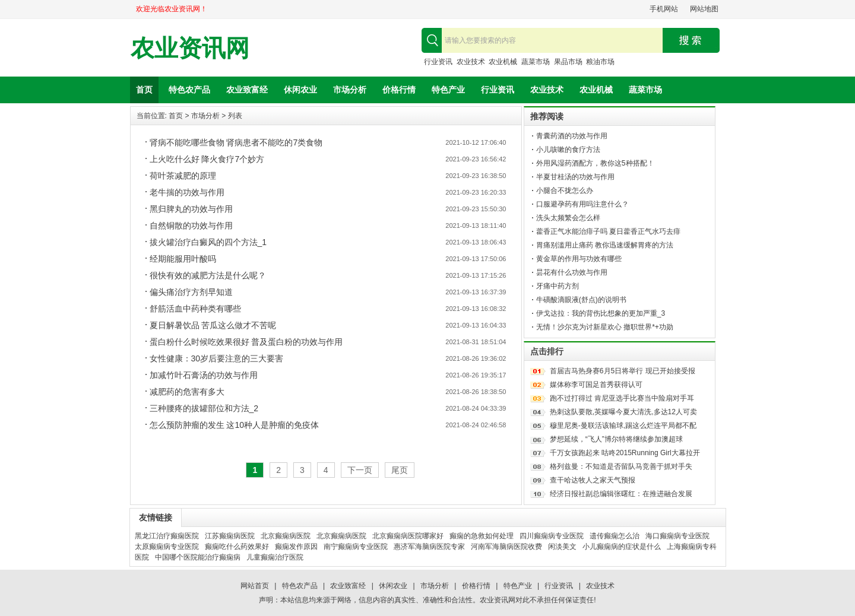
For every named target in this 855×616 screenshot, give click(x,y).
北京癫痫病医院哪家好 (408, 536)
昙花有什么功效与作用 (572, 272)
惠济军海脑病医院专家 (429, 547)
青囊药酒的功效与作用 (572, 136)
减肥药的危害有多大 (187, 392)
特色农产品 (189, 90)
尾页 (400, 470)
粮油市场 (600, 62)
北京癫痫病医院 (286, 536)
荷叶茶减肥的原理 (183, 176)
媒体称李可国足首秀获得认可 (596, 385)
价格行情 (399, 90)
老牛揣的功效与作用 (187, 192)
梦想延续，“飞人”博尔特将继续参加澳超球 (616, 439)
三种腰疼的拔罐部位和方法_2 (204, 408)
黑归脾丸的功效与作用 (191, 209)
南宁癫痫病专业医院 (356, 547)
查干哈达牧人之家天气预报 (593, 480)
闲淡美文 (562, 547)
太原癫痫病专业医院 (167, 547)
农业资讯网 (190, 48)
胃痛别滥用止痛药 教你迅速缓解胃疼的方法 (605, 245)
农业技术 (471, 62)
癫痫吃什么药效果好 (237, 547)
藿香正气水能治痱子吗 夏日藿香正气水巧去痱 (608, 231)
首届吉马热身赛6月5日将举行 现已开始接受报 (623, 371)
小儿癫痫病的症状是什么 (622, 547)
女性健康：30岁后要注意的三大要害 (217, 358)
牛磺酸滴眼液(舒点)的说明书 (581, 300)
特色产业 (448, 90)
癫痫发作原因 (296, 547)
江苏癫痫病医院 (230, 536)
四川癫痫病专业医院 (552, 536)
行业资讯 (438, 62)
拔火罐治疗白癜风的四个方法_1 (208, 242)
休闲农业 (300, 90)
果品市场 (568, 62)
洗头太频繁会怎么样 (568, 218)
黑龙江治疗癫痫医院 (167, 536)
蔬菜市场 (536, 62)
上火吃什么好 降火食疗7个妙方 (207, 159)
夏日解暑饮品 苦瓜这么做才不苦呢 (213, 325)
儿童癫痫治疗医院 (275, 557)
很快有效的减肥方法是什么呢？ (208, 275)
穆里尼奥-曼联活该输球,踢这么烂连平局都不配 (623, 426)
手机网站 (664, 9)
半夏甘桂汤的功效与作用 (575, 177)
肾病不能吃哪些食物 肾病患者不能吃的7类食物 (236, 142)
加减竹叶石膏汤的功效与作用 (204, 375)
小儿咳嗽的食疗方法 (568, 150)
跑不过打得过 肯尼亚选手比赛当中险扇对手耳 (622, 398)
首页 (144, 90)
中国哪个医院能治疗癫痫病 (198, 557)
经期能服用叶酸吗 (183, 259)
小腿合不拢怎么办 (565, 190)
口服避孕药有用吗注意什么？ (582, 204)
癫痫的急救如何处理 (482, 536)
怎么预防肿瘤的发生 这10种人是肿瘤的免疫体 (234, 425)
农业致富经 (247, 90)
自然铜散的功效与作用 (191, 226)
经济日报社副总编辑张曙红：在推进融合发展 (621, 494)
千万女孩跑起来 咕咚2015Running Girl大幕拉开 (625, 453)
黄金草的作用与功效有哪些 (579, 259)
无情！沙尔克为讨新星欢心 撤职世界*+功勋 (605, 327)
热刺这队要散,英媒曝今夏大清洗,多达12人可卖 (623, 412)
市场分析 (350, 90)
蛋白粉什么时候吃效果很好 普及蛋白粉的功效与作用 (246, 342)
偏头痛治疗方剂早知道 (191, 292)
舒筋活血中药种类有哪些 (195, 309)
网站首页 (255, 586)
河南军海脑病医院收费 (506, 547)
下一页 (360, 470)
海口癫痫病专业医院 (677, 536)
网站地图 (704, 9)
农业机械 (503, 62)
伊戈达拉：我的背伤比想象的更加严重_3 (601, 313)
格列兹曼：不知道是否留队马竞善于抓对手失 (621, 466)
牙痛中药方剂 (558, 286)
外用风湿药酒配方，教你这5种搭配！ (595, 163)
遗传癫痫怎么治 (615, 536)
